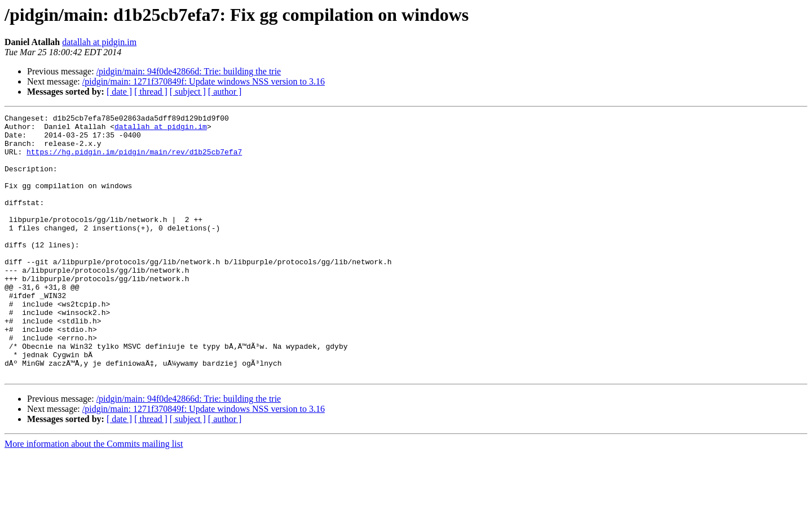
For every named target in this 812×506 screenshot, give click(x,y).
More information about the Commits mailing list (94, 496)
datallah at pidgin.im (99, 42)
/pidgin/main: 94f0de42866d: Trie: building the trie (189, 71)
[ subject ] (188, 92)
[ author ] (225, 92)
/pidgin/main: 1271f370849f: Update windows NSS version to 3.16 (204, 81)
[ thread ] (151, 92)
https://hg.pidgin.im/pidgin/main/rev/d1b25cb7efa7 (134, 160)
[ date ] (119, 92)
